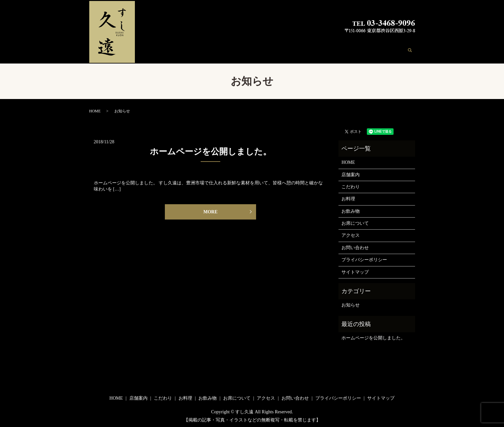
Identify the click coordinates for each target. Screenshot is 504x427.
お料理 (287, 49)
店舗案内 (243, 49)
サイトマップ (355, 270)
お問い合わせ (389, 49)
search (414, 50)
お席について (335, 49)
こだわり (266, 49)
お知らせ (351, 303)
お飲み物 (307, 49)
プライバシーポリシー (364, 258)
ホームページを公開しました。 (211, 150)
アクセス (362, 49)
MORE (210, 211)
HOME (223, 49)
